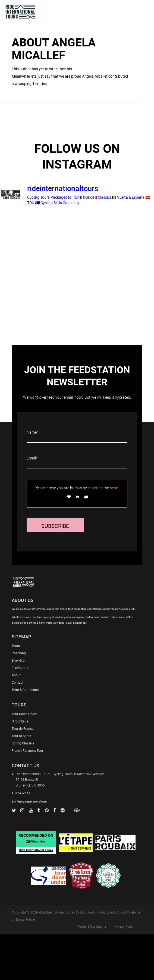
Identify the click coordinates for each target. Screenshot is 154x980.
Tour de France (23, 729)
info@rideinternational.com (31, 802)
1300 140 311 (23, 793)
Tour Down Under (24, 714)
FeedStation (21, 668)
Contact (18, 683)
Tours (16, 646)
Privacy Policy (124, 927)
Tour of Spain (21, 736)
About (16, 675)
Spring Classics (23, 743)
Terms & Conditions (92, 927)
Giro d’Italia (20, 721)
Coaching (19, 653)
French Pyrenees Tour (27, 751)
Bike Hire (18, 661)
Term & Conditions (25, 690)
